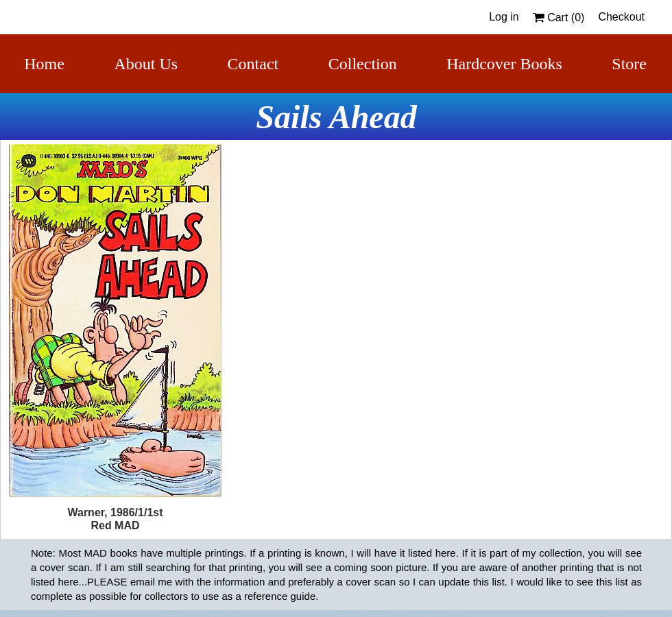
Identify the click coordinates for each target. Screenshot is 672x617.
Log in (504, 17)
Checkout (621, 17)
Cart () (559, 17)
